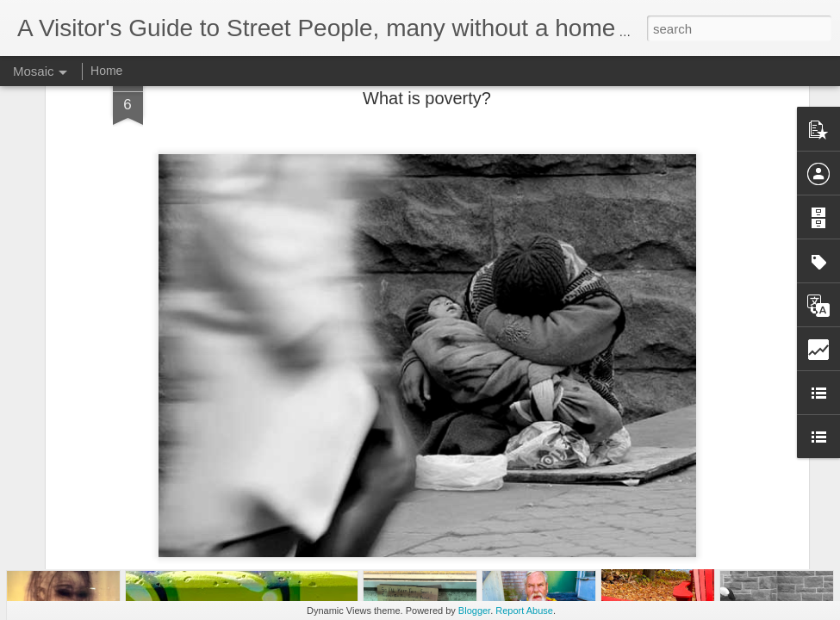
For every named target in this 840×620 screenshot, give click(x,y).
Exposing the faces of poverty (427, 458)
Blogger (474, 611)
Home (106, 71)
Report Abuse (524, 611)
